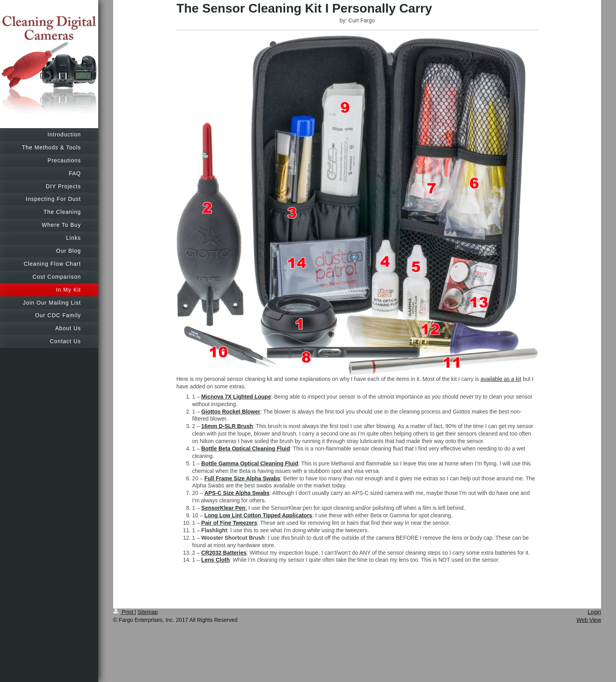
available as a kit (501, 379)
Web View (589, 620)
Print (124, 612)
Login (594, 612)
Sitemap (148, 612)
